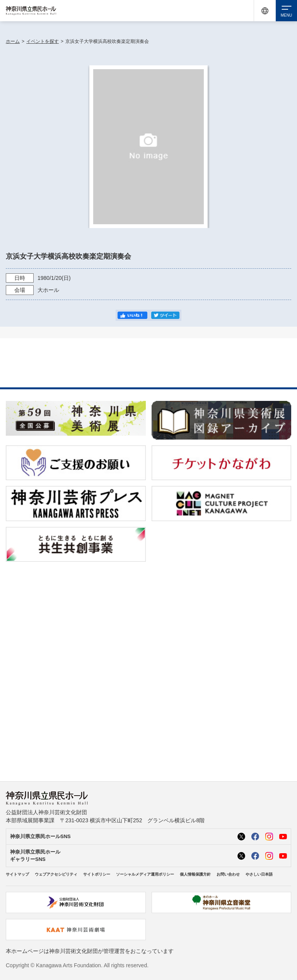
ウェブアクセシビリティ (56, 874)
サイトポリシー (97, 874)
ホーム (13, 41)
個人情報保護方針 (195, 874)
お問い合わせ (228, 874)
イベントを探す (43, 41)
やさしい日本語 (259, 874)
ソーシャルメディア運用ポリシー (145, 874)
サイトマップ (17, 874)
